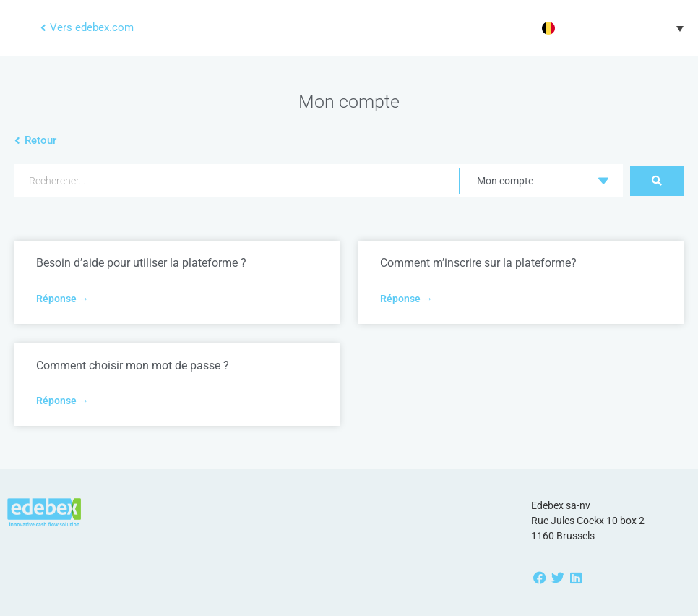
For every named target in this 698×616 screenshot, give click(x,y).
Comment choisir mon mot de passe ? (133, 365)
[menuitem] (611, 28)
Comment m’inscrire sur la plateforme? (478, 263)
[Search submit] (657, 181)
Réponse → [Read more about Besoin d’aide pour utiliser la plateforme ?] (63, 299)
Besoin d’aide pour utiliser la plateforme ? (141, 263)
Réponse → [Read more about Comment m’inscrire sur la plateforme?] (406, 299)
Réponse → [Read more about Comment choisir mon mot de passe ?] (63, 401)
